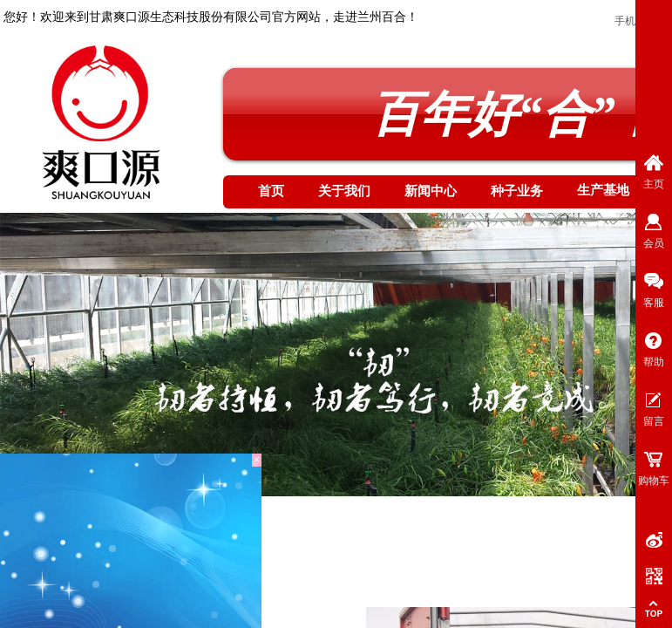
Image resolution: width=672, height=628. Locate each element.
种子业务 (517, 191)
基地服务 (179, 541)
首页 (271, 191)
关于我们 (344, 191)
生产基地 (603, 190)
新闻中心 (431, 191)
